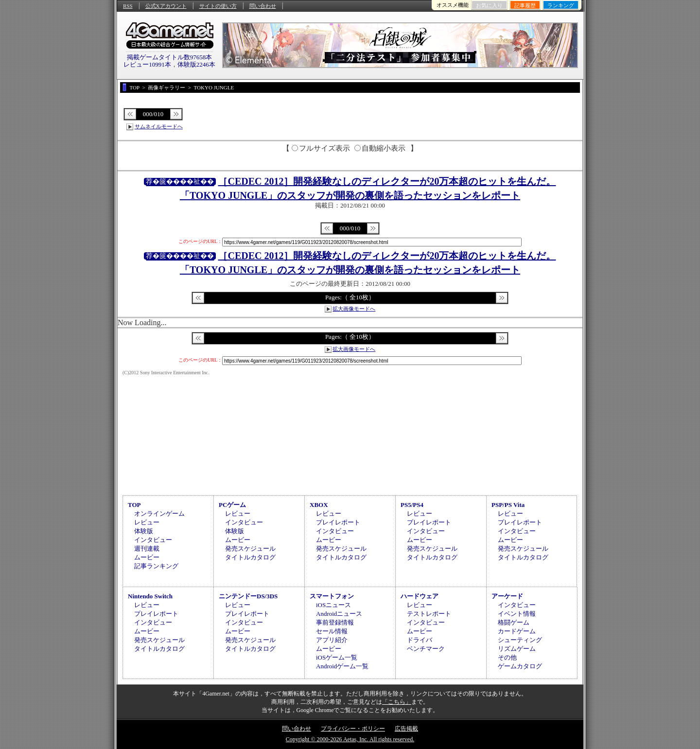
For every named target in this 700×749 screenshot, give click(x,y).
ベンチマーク (426, 649)
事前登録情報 (335, 622)
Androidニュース (339, 614)
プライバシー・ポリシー (353, 729)
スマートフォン (332, 596)
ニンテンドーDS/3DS (248, 596)
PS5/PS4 (412, 505)
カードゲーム (517, 631)
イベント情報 (517, 614)
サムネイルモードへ (159, 126)
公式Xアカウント (166, 6)
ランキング (561, 5)
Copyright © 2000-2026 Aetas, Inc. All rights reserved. (350, 739)
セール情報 (332, 631)
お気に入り (489, 5)
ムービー (147, 557)
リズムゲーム (517, 649)
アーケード (507, 596)
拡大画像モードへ (354, 309)
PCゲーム (232, 505)
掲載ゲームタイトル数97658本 (170, 57)
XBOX (319, 505)
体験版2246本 (196, 64)
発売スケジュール (250, 549)
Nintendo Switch (150, 596)
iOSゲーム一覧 (337, 657)
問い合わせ (263, 6)
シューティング (520, 640)
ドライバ (420, 640)
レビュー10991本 (147, 64)
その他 (507, 657)
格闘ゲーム (514, 622)
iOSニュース (333, 605)
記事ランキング (156, 566)
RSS (128, 6)
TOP (134, 505)
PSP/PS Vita (508, 505)
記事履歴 (525, 5)
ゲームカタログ (520, 666)
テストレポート (429, 614)
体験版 (144, 531)
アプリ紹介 (332, 640)
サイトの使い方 (218, 6)
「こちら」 (397, 702)
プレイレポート (338, 522)
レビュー (147, 522)
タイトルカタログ (250, 557)
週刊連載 (147, 549)
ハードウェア (420, 596)
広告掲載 (406, 729)
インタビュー (153, 540)
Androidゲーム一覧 (342, 666)
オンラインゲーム (159, 514)
